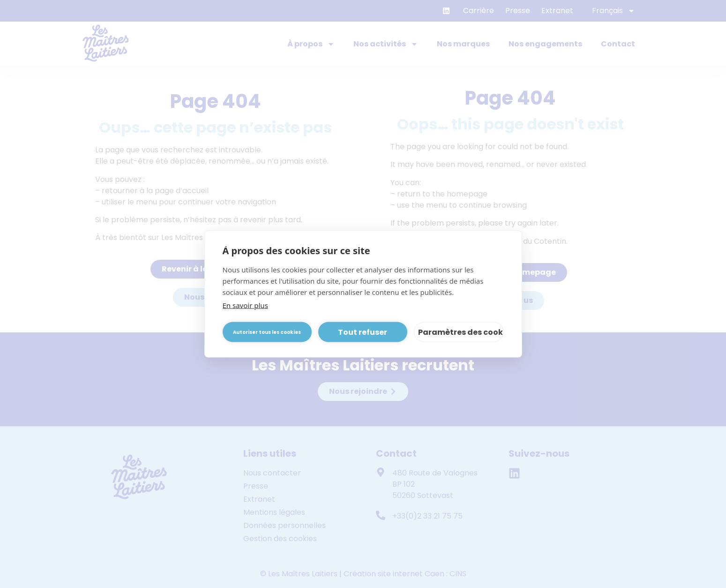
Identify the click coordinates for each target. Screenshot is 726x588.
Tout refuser (363, 332)
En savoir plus (245, 305)
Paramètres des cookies (461, 332)
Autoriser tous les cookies (267, 332)
